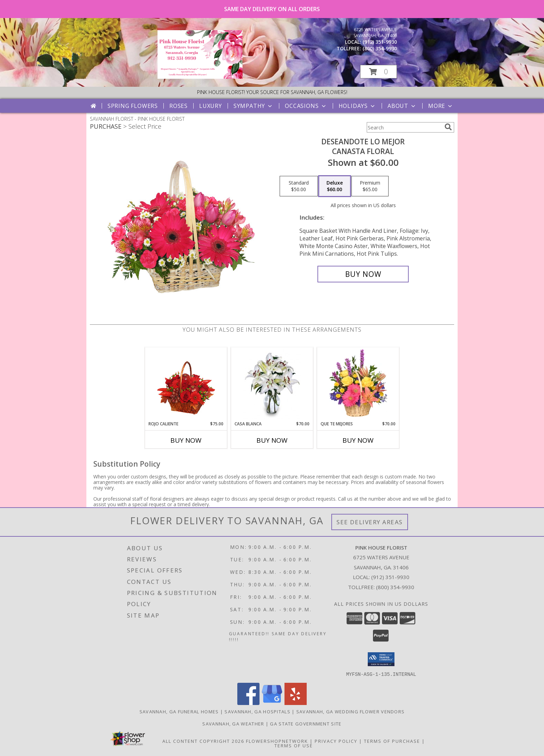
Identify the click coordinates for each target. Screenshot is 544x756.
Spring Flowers (133, 106)
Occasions (306, 106)
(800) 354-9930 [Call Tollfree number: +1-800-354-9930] (395, 587)
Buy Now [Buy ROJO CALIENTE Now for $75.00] (186, 440)
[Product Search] (404, 127)
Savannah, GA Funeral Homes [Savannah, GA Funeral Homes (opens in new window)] (179, 711)
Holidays (357, 106)
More (441, 106)
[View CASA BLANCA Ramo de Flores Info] (272, 384)
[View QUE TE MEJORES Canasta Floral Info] (358, 384)
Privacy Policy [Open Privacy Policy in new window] (336, 741)
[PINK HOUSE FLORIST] (200, 77)
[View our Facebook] (248, 703)
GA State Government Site (306, 723)
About (402, 106)
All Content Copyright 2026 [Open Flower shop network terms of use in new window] (203, 741)
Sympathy (253, 106)
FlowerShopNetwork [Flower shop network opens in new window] (277, 741)
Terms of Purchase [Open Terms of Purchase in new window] (392, 741)
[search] (448, 127)
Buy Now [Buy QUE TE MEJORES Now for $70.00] (358, 440)
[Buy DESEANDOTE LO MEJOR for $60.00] (363, 274)
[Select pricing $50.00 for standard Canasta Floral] (299, 186)
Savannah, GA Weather (233, 723)
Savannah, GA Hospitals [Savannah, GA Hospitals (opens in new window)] (257, 711)
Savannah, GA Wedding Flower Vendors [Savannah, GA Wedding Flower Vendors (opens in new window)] (351, 711)
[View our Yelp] (296, 703)
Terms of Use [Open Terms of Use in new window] (294, 745)
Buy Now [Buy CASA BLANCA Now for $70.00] (272, 440)
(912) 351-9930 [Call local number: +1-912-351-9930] (380, 42)
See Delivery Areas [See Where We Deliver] (370, 522)
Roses (178, 106)
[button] (379, 72)
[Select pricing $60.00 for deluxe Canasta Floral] (335, 186)
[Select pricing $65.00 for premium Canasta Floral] (370, 186)
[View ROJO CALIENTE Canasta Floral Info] (186, 384)
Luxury (211, 106)
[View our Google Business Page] (272, 703)
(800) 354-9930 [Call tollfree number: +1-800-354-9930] (380, 48)
